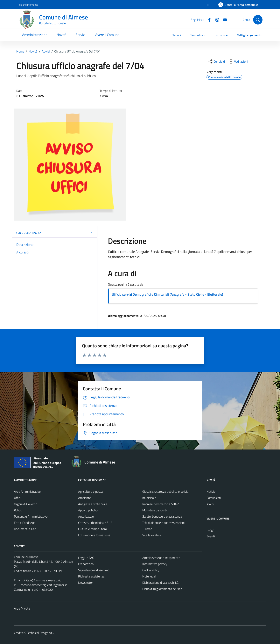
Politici (18, 510)
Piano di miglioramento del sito (162, 589)
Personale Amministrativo (31, 516)
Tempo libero (198, 35)
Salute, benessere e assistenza (162, 516)
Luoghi (211, 530)
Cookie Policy (151, 570)
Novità (61, 35)
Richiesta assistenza (91, 576)
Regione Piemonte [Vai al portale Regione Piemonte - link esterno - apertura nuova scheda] (28, 5)
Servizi (80, 35)
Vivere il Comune (107, 35)
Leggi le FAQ (86, 558)
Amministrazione (35, 35)
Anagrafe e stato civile (93, 504)
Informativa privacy (155, 564)
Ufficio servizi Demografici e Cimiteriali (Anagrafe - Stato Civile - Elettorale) (167, 294)
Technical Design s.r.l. (40, 633)
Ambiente (84, 498)
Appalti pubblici (88, 510)
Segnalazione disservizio (94, 570)
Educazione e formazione (94, 535)
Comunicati (214, 498)
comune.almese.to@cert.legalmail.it (44, 585)
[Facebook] (208, 19)
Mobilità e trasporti (154, 510)
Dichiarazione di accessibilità (160, 583)
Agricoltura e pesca (90, 492)
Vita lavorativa (152, 535)
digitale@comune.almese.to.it (42, 580)
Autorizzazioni (87, 516)
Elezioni (176, 35)
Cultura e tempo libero (92, 529)
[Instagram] (216, 19)
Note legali (149, 576)
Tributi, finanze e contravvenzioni (163, 523)
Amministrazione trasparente (161, 558)
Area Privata (22, 608)
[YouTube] (223, 19)
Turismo (147, 529)
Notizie (211, 492)
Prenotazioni (86, 564)
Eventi (211, 536)
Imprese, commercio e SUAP (160, 504)
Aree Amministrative (27, 492)
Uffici (17, 498)
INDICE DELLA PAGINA (54, 233)
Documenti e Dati (25, 529)
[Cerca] (258, 20)
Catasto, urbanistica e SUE (95, 523)
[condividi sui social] (216, 61)
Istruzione (222, 35)
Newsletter (85, 583)
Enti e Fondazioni (25, 523)
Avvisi (210, 504)
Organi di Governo (26, 504)
